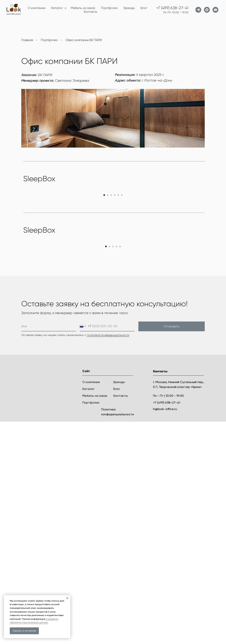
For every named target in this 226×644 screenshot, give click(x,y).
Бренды (129, 8)
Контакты (90, 12)
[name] (49, 549)
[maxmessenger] (207, 10)
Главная (27, 40)
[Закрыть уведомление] (67, 598)
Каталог (57, 8)
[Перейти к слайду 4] (115, 306)
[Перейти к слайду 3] (111, 306)
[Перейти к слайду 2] (108, 306)
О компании (36, 8)
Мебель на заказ (83, 8)
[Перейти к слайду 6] (122, 306)
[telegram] (198, 10)
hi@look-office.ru (165, 631)
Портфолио (109, 8)
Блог (144, 8)
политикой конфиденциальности (108, 557)
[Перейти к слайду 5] (118, 306)
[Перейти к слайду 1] (104, 306)
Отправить (172, 549)
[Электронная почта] (215, 10)
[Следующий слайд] (189, 245)
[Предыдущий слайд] (37, 245)
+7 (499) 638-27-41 (172, 8)
